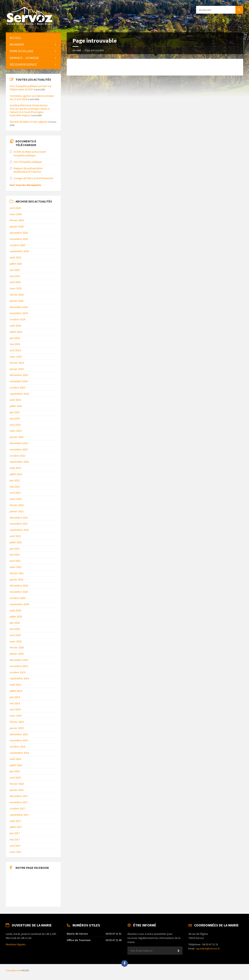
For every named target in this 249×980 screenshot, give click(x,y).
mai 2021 (15, 555)
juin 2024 (15, 338)
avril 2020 (15, 635)
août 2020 (15, 610)
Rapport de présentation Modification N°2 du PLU (28, 170)
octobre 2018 (18, 747)
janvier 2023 (17, 437)
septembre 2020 (19, 604)
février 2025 (17, 295)
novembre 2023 (19, 381)
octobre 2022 (18, 456)
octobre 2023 (18, 387)
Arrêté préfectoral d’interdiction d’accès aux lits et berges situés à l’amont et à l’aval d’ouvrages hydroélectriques (30, 110)
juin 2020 (15, 623)
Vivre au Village (22, 51)
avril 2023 (15, 425)
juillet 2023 (16, 406)
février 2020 (17, 647)
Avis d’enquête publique (28, 162)
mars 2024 (16, 357)
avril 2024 (15, 350)
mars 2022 (16, 499)
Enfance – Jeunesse (24, 58)
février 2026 (17, 220)
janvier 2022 (17, 511)
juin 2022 (15, 480)
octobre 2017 (18, 808)
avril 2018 (15, 777)
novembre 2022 (19, 449)
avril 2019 (15, 709)
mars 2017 (16, 852)
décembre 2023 (19, 375)
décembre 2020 (19, 586)
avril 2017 (15, 846)
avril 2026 (15, 208)
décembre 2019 (19, 660)
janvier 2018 (17, 790)
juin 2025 (15, 270)
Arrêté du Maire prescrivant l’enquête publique (30, 153)
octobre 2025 (18, 245)
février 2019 (17, 722)
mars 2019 (16, 716)
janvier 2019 (17, 728)
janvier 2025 (17, 301)
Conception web (14, 970)
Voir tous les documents (25, 185)
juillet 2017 (16, 827)
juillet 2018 (16, 765)
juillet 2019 (16, 691)
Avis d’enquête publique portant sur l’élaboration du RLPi (31, 88)
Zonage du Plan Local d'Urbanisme (33, 178)
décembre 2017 (19, 796)
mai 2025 (15, 276)
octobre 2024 (18, 319)
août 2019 (15, 685)
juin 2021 (15, 549)
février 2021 (17, 573)
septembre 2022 (19, 462)
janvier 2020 (17, 654)
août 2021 (15, 536)
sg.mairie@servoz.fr (208, 948)
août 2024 (15, 326)
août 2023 (15, 400)
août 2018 (15, 759)
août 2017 (15, 821)
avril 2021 (15, 561)
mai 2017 (15, 839)
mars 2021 (16, 567)
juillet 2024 (16, 332)
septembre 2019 (19, 678)
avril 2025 (15, 282)
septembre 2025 (19, 251)
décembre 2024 (19, 307)
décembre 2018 (19, 734)
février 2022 (17, 505)
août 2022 (15, 468)
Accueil (77, 50)
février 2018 (17, 784)
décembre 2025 (19, 233)
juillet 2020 (16, 616)
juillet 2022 (16, 474)
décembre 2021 (19, 518)
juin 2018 (15, 771)
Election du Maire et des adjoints (29, 122)
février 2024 (17, 363)
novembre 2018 (19, 740)
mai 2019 (15, 703)
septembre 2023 (19, 394)
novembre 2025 (19, 239)
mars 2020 (16, 641)
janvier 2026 (17, 226)
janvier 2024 (17, 369)
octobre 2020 (18, 598)
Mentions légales (16, 944)
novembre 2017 (19, 802)
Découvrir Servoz (23, 64)
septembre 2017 (19, 815)
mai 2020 (15, 629)
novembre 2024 (19, 313)
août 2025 (15, 257)
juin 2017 (15, 833)
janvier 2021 (17, 579)
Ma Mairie (17, 44)
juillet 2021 (16, 542)
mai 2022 (15, 487)
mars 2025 (16, 288)
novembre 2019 (19, 666)
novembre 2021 (19, 524)
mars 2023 (16, 431)
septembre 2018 (19, 753)
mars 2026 (16, 214)
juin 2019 (15, 697)
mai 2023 (15, 418)
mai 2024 (15, 344)
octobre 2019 (18, 672)
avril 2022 (15, 493)
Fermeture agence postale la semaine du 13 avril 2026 (32, 97)
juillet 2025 (16, 264)
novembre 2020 (19, 592)
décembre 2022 (19, 443)
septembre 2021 (19, 530)
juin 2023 (15, 412)
